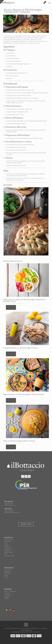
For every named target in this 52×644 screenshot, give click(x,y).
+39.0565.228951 (9, 504)
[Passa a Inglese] (10, 610)
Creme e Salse (8, 549)
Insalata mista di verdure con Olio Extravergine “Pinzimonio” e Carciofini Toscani (25, 300)
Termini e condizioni (34, 632)
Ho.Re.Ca (7, 593)
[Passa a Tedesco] (14, 610)
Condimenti (7, 542)
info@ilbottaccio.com (10, 505)
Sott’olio (6, 545)
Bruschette (7, 550)
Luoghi (6, 575)
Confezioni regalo (9, 556)
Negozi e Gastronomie (10, 591)
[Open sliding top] (2, 2)
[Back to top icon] (26, 625)
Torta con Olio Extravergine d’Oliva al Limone (19, 441)
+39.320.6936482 (9, 511)
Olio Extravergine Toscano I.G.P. (22, 64)
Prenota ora (7, 573)
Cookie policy (24, 632)
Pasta (6, 554)
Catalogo (7, 597)
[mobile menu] (49, 3)
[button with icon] (23, 476)
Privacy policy (16, 632)
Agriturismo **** (8, 570)
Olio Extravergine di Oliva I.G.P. (19, 73)
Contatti (6, 577)
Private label (8, 595)
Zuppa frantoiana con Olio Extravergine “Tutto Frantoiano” (24, 394)
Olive (6, 543)
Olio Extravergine (9, 540)
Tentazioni (7, 547)
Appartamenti (8, 572)
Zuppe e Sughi (8, 552)
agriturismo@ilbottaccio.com (12, 512)
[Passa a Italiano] (7, 610)
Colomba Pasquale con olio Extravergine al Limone (21, 348)
